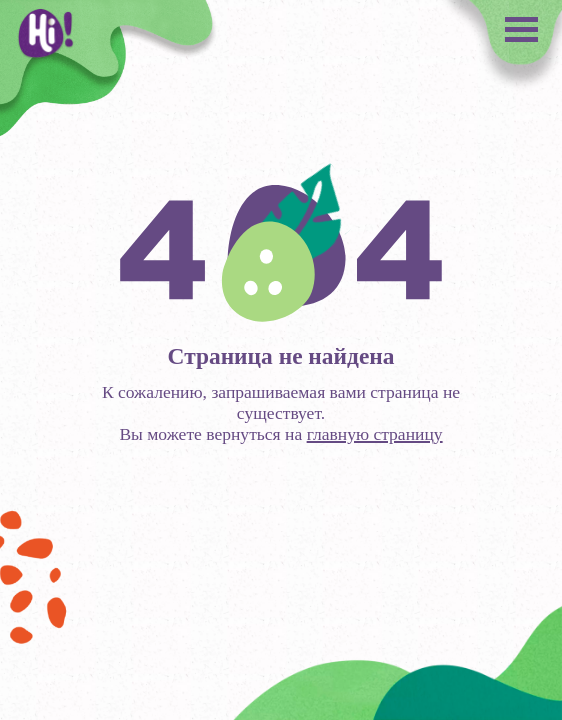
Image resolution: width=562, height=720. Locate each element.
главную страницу (375, 434)
